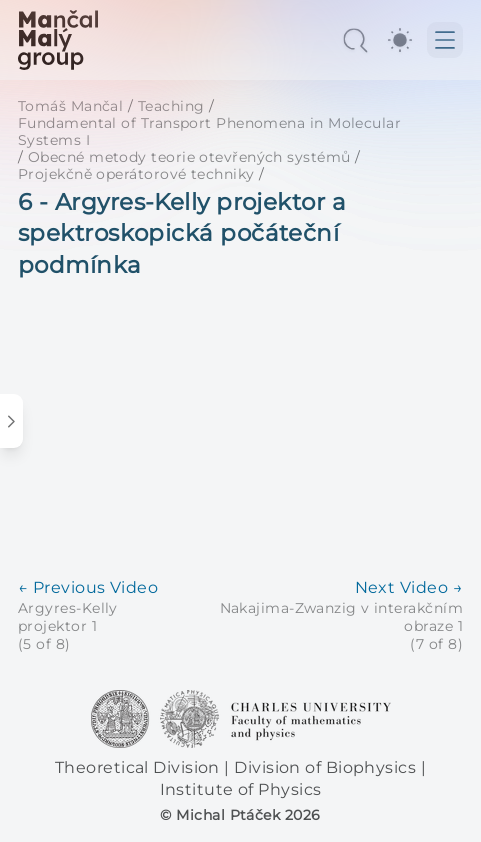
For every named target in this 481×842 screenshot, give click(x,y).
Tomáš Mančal (70, 106)
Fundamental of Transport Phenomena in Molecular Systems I (209, 131)
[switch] (400, 40)
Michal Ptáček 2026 (248, 815)
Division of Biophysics (327, 767)
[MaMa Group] (58, 40)
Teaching (171, 106)
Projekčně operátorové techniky (136, 174)
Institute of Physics (241, 789)
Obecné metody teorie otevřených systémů (189, 157)
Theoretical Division (139, 767)
